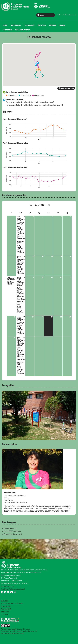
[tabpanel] (39, 415)
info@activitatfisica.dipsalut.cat (13, 589)
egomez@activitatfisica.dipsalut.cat (16, 502)
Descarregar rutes (66, 88)
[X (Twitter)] (5, 592)
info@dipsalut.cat (8, 586)
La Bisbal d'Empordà (39, 37)
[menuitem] (5, 25)
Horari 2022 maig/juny (12, 531)
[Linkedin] (8, 592)
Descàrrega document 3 (13, 534)
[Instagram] (15, 592)
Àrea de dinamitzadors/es (67, 15)
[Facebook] (2, 592)
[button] (36, 65)
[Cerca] (46, 15)
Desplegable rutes (11, 528)
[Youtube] (12, 592)
